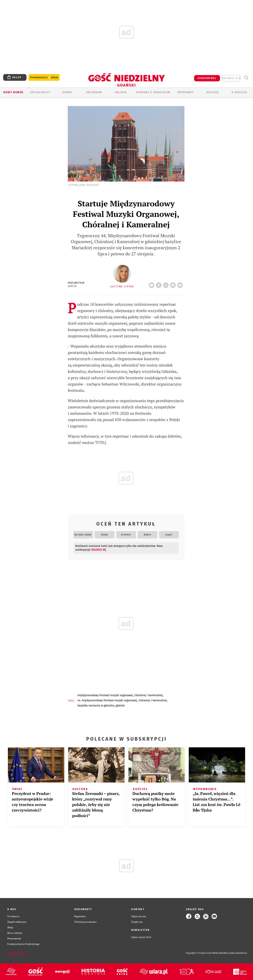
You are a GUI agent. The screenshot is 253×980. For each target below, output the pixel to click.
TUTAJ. (101, 443)
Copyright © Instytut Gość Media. (202, 953)
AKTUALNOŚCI (40, 92)
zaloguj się (231, 78)
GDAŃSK (120, 706)
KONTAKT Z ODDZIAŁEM (153, 92)
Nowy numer (13, 92)
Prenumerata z (44, 78)
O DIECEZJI (239, 92)
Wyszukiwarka (246, 78)
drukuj (174, 284)
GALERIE (121, 92)
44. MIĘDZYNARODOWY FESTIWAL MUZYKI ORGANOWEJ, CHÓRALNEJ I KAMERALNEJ (122, 700)
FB (160, 284)
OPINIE (67, 92)
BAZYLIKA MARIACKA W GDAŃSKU (96, 706)
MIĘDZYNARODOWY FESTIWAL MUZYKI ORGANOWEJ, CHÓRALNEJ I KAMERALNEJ (120, 695)
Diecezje (213, 92)
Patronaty (186, 92)
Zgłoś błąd (16, 953)
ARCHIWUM (94, 92)
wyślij (181, 284)
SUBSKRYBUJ (207, 78)
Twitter (167, 284)
